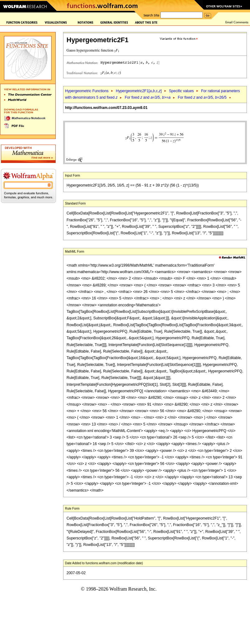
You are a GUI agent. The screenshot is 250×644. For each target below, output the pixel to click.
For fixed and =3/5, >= (148, 97)
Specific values (181, 91)
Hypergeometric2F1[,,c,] (139, 91)
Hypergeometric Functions (87, 91)
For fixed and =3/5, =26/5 (202, 97)
